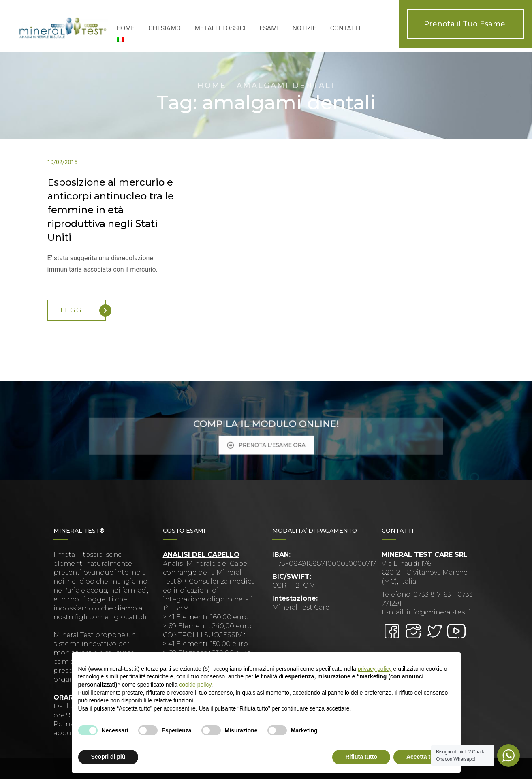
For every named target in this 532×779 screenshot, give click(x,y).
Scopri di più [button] (108, 757)
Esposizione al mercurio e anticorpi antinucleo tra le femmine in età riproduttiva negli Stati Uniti (111, 210)
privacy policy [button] (375, 669)
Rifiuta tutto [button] (361, 757)
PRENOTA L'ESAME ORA (266, 440)
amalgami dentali (286, 86)
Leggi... (83, 310)
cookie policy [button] (195, 685)
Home (212, 86)
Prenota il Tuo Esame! (465, 24)
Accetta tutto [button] (424, 757)
